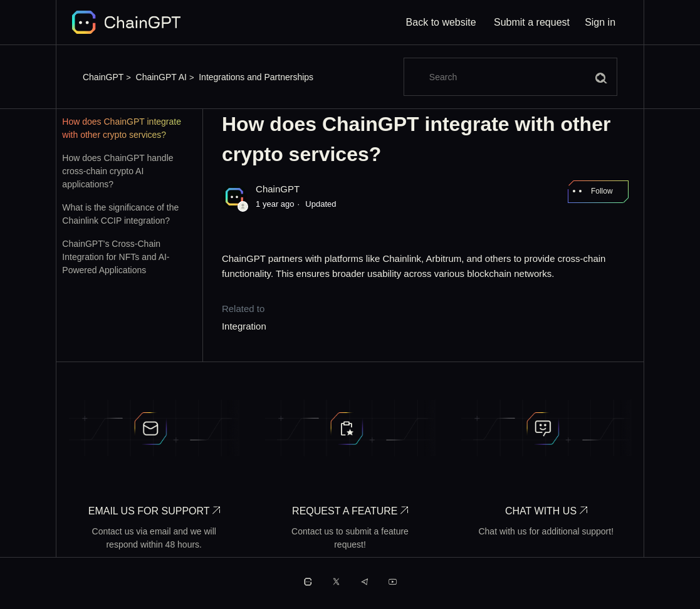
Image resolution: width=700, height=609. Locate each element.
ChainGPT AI (161, 77)
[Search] (510, 77)
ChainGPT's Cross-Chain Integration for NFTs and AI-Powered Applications (116, 257)
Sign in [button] (600, 22)
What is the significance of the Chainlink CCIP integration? (120, 214)
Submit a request (532, 22)
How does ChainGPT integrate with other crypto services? (122, 128)
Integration (244, 326)
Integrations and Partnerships (256, 77)
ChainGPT (103, 77)
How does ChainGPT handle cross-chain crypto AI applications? (118, 171)
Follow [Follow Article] (602, 191)
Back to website (441, 22)
